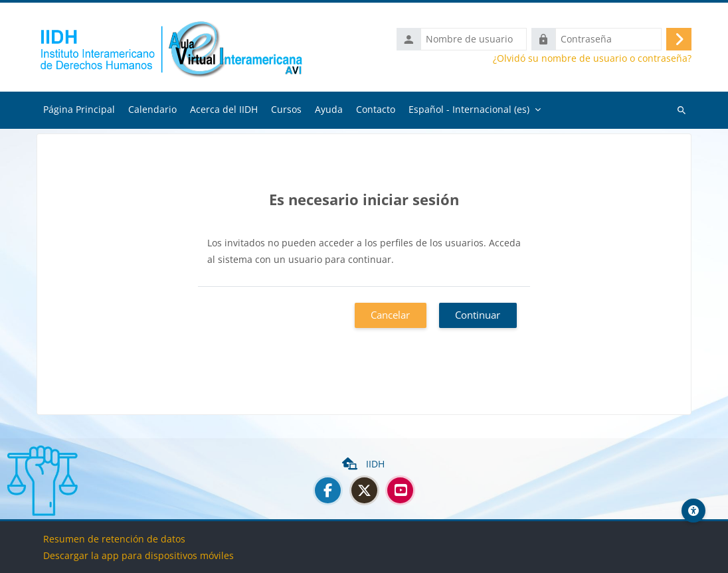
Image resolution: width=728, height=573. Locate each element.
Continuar (478, 315)
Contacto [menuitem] (376, 109)
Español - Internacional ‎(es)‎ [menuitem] (469, 109)
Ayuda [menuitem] (329, 109)
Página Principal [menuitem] (79, 109)
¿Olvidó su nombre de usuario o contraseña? (592, 58)
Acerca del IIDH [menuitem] (224, 109)
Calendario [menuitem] (152, 109)
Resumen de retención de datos (114, 539)
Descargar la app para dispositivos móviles (138, 555)
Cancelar (390, 315)
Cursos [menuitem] (286, 109)
